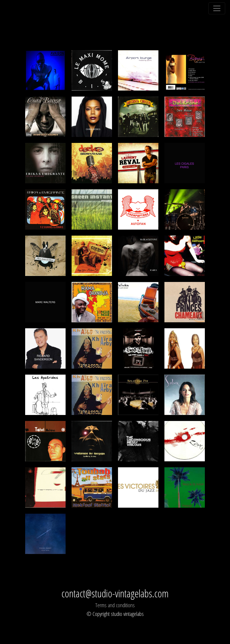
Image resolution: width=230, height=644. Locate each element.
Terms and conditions (115, 605)
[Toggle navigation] (217, 8)
